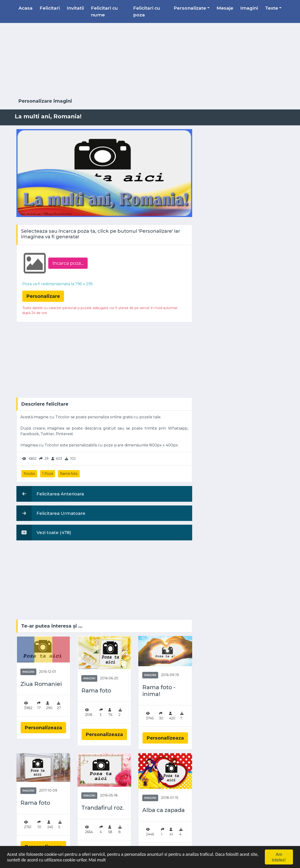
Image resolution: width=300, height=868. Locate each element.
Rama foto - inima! (159, 691)
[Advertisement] (150, 61)
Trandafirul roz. (103, 808)
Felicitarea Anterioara (50, 494)
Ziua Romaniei (41, 684)
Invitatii (75, 8)
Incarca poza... (68, 263)
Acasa (26, 8)
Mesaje (225, 8)
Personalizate (190, 8)
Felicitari (50, 8)
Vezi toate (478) (44, 532)
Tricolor (29, 474)
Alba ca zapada (163, 810)
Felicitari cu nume (104, 11)
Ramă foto (69, 474)
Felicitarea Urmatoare (51, 513)
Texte (272, 8)
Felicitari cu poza (147, 11)
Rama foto (96, 691)
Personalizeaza (43, 728)
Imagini (249, 8)
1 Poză (48, 474)
